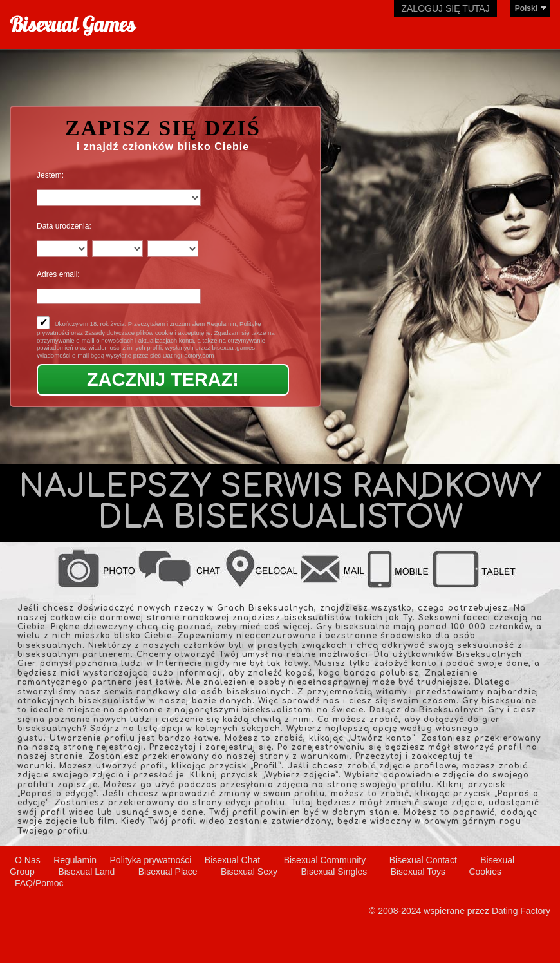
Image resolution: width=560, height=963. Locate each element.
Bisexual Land (86, 872)
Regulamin (221, 324)
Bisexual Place (168, 872)
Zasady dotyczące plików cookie (129, 333)
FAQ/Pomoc (39, 883)
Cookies (485, 872)
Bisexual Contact (423, 860)
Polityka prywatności (151, 860)
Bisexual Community (325, 860)
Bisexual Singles (334, 872)
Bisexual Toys (418, 872)
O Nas (28, 860)
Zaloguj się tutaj (445, 8)
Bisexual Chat (232, 860)
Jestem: (50, 175)
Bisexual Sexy (249, 872)
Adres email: (58, 274)
